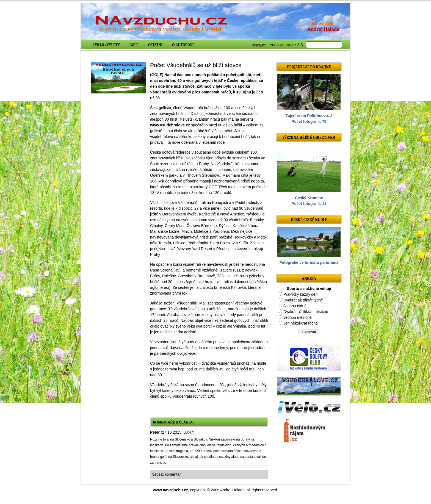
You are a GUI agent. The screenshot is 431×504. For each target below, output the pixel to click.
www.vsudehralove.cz (170, 125)
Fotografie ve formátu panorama (309, 262)
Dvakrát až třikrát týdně (303, 300)
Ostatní (155, 45)
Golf (134, 45)
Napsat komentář (166, 474)
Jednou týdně (295, 306)
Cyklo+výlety (106, 45)
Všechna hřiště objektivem (309, 138)
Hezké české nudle (309, 220)
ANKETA (309, 279)
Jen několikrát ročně (301, 323)
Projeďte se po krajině (309, 67)
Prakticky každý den (301, 294)
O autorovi (183, 45)
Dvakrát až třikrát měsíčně (306, 312)
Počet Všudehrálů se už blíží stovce (196, 65)
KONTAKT (259, 45)
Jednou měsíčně (298, 317)
